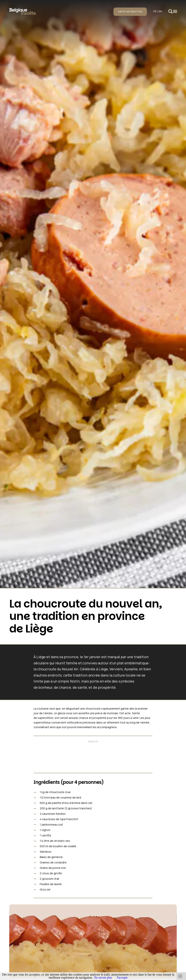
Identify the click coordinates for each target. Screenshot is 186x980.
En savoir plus (103, 978)
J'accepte (122, 978)
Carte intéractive (130, 12)
